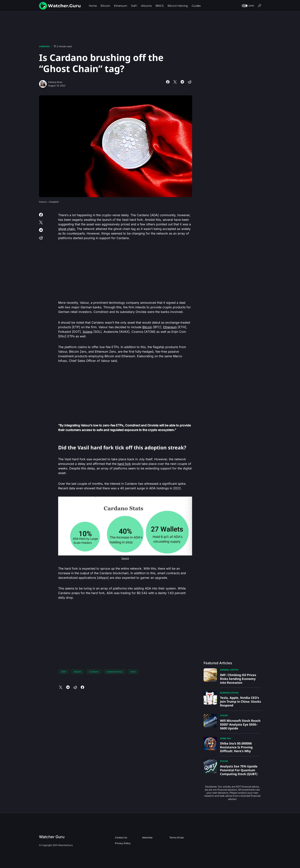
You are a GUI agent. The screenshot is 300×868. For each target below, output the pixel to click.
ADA (64, 672)
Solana (88, 332)
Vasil (133, 672)
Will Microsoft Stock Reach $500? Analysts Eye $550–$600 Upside (240, 724)
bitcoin (78, 672)
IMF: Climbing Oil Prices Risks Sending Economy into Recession (238, 679)
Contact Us (121, 838)
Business (225, 693)
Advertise (147, 838)
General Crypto (229, 670)
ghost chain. (67, 229)
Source (125, 558)
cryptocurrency (114, 672)
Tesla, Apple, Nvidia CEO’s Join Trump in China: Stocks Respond (240, 702)
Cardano (44, 46)
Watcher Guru (52, 837)
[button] (247, 6)
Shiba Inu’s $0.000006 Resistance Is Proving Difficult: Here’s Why (236, 747)
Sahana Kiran (55, 82)
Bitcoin (147, 327)
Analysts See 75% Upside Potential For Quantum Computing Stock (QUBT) (239, 770)
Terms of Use (176, 838)
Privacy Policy (123, 843)
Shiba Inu (225, 738)
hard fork (124, 464)
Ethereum (170, 327)
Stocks (235, 693)
